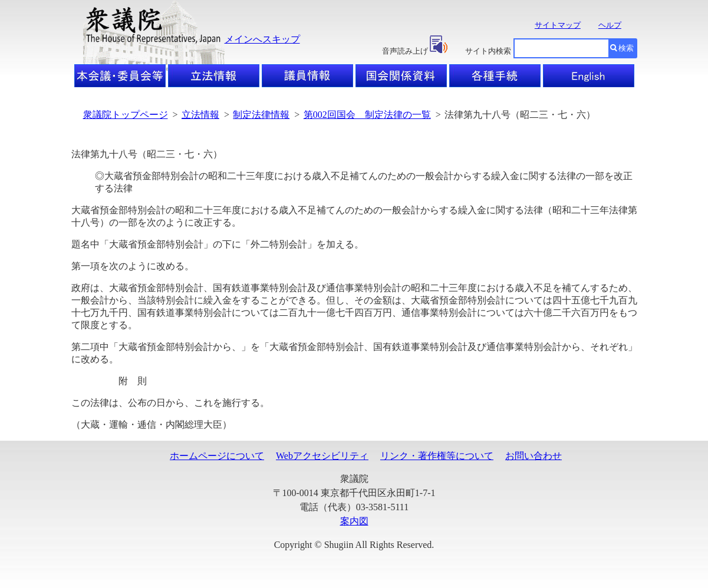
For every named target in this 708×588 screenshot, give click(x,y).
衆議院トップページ (126, 115)
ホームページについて (217, 456)
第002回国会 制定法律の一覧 (367, 115)
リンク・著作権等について (437, 456)
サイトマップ (558, 25)
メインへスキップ (262, 39)
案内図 (354, 521)
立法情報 (200, 115)
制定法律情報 (261, 115)
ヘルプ (610, 25)
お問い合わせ (534, 456)
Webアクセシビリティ (322, 456)
